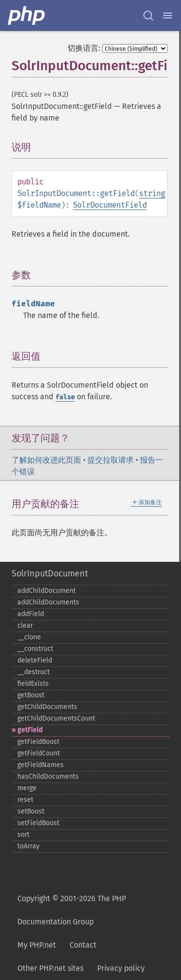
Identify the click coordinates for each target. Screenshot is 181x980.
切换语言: (84, 48)
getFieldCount (39, 753)
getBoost (31, 695)
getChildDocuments (47, 707)
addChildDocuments (48, 602)
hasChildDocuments (48, 776)
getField (30, 730)
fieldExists (33, 684)
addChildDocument (47, 591)
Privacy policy (121, 968)
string (152, 193)
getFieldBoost (38, 742)
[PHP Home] (27, 15)
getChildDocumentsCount (56, 718)
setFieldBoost (38, 823)
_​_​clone (29, 637)
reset (25, 800)
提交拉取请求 (111, 460)
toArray (28, 846)
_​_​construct (35, 649)
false (65, 397)
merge (27, 788)
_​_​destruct (34, 672)
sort (23, 835)
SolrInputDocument (50, 573)
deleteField (35, 660)
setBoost (31, 811)
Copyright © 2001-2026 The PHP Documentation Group (72, 910)
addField (31, 614)
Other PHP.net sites (50, 968)
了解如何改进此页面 (46, 460)
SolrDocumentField (110, 205)
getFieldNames (41, 765)
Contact (83, 945)
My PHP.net (37, 945)
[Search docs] (148, 15)
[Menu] (167, 15)
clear (25, 626)
